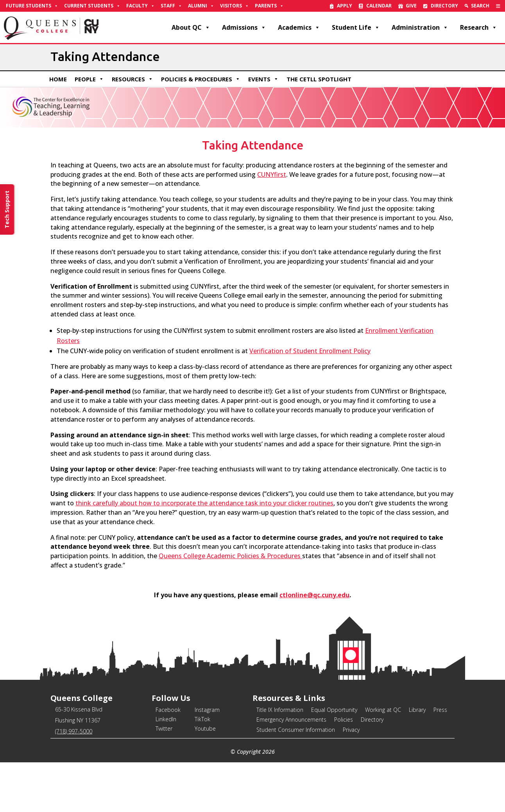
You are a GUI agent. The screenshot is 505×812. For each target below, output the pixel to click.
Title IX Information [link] (280, 710)
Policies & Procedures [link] (201, 79)
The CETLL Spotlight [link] (319, 79)
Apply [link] (345, 6)
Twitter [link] (164, 728)
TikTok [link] (202, 719)
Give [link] (411, 6)
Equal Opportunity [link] (334, 710)
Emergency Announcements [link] (291, 719)
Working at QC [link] (383, 710)
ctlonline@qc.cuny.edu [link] (314, 595)
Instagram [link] (207, 710)
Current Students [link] (92, 6)
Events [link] (263, 79)
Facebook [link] (168, 710)
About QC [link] (191, 27)
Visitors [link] (235, 6)
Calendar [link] (379, 6)
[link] (498, 6)
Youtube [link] (205, 728)
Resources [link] (133, 79)
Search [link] (480, 6)
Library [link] (417, 710)
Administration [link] (420, 27)
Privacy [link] (351, 730)
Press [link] (440, 710)
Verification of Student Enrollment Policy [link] (310, 351)
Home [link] (58, 79)
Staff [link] (171, 6)
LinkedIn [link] (166, 719)
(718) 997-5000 (74, 731)
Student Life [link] (356, 27)
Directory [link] (444, 6)
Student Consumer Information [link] (296, 730)
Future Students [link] (32, 6)
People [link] (89, 79)
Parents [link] (269, 6)
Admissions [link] (244, 27)
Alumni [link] (201, 6)
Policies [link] (344, 719)
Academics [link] (299, 27)
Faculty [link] (141, 6)
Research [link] (479, 27)
